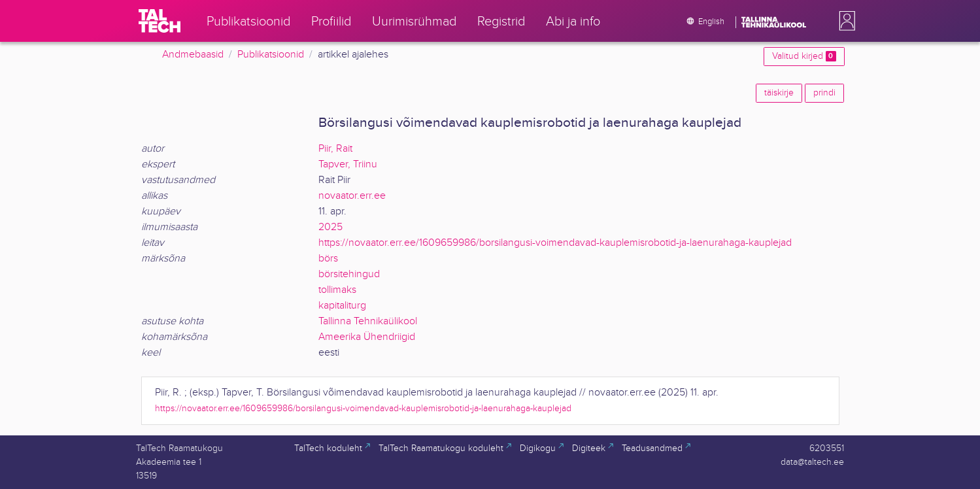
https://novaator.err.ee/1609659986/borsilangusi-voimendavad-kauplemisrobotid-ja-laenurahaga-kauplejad (555, 243)
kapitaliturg (342, 306)
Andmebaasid (193, 55)
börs (328, 259)
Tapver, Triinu (348, 164)
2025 (330, 227)
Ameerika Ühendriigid (367, 337)
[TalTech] (160, 21)
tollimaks (337, 290)
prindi (824, 93)
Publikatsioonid (271, 55)
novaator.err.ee (352, 196)
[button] (845, 21)
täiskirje (779, 93)
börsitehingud (349, 274)
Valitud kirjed (804, 56)
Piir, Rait (335, 149)
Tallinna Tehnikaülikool (368, 321)
